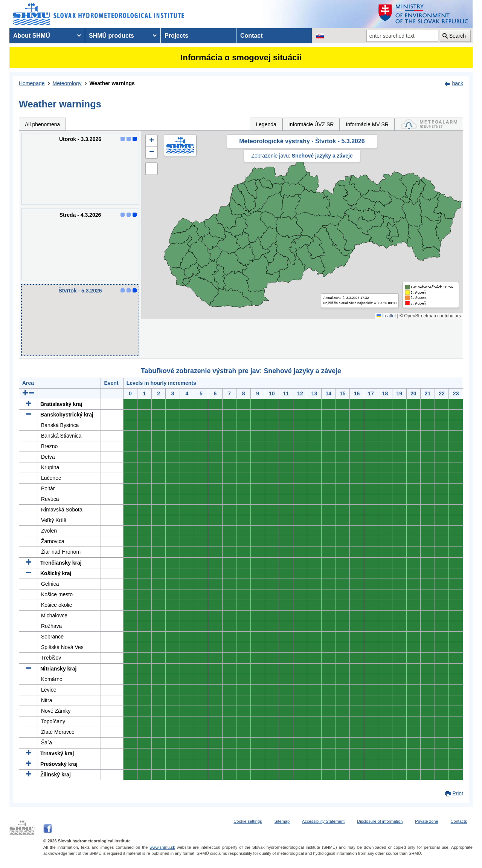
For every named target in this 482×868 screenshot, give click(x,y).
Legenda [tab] (266, 124)
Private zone (426, 821)
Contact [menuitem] (252, 36)
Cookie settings (248, 821)
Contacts (459, 821)
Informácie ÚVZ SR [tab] (311, 124)
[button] (151, 141)
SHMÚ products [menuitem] (111, 36)
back (458, 83)
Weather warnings (112, 83)
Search (458, 36)
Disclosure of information (380, 821)
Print (458, 793)
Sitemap (282, 821)
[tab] (429, 124)
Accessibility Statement (323, 821)
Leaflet (386, 316)
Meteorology (67, 83)
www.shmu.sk (162, 847)
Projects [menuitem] (176, 36)
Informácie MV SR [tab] (367, 124)
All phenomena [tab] (42, 124)
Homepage (32, 83)
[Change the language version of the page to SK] (320, 36)
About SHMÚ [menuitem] (32, 36)
